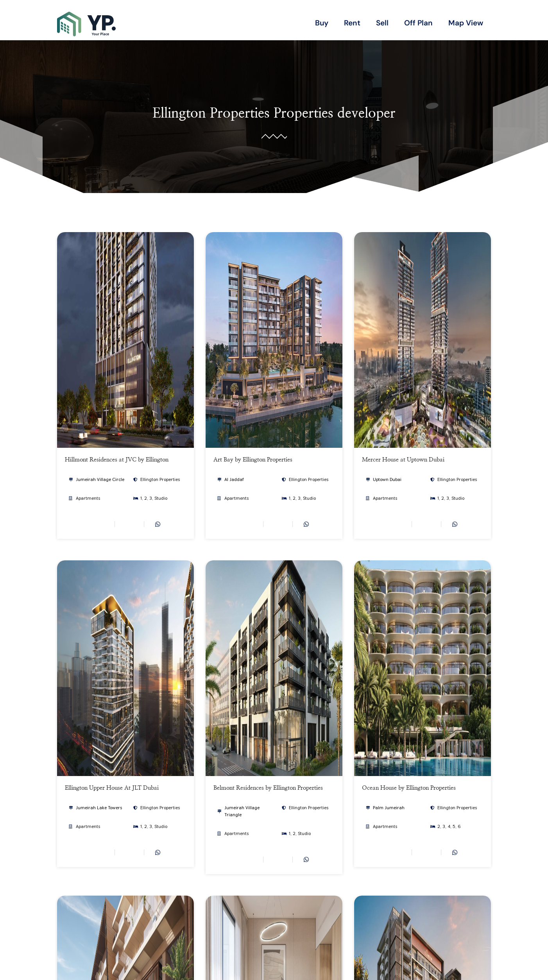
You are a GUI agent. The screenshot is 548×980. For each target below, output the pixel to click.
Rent (352, 23)
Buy (322, 23)
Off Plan (418, 23)
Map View (466, 23)
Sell (382, 23)
